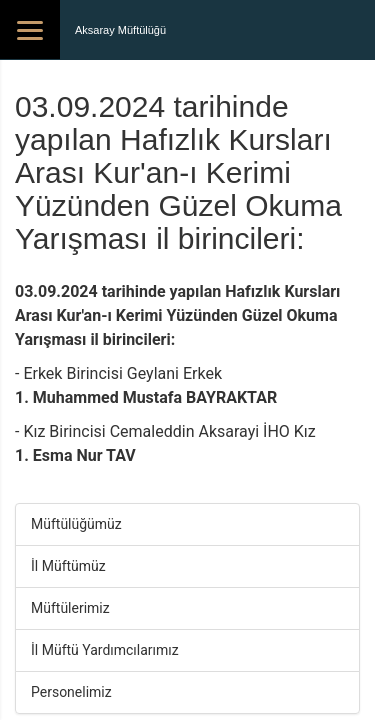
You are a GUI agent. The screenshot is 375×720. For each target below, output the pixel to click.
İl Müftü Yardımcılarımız (105, 650)
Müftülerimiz (70, 608)
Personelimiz (71, 692)
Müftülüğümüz (76, 524)
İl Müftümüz (68, 566)
